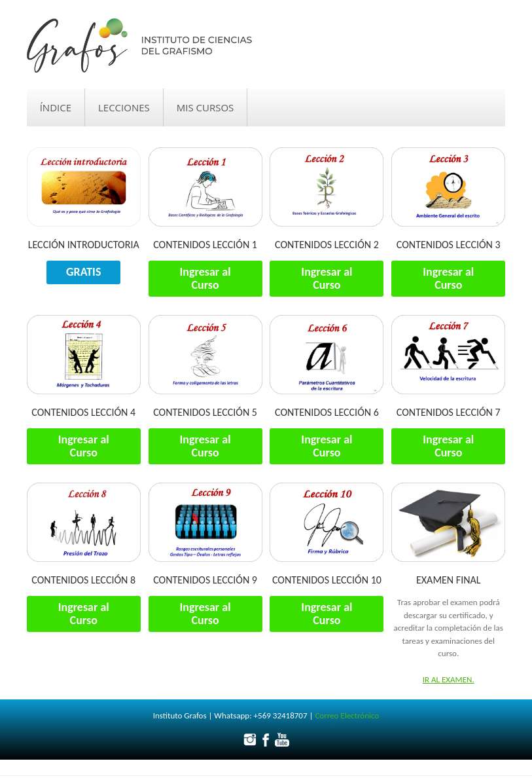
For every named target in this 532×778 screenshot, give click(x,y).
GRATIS (83, 272)
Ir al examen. (449, 679)
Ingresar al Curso (205, 278)
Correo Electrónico (347, 715)
